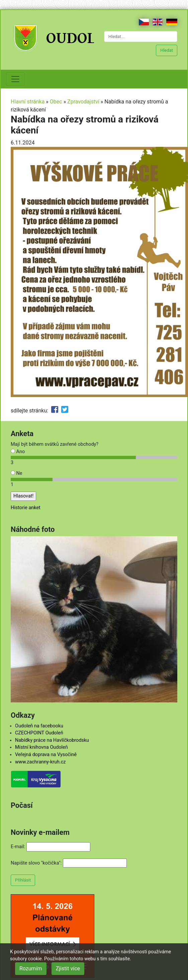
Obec (56, 102)
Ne (16, 473)
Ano (18, 452)
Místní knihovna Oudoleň (41, 747)
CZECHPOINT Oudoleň (39, 733)
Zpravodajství (83, 102)
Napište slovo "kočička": (36, 863)
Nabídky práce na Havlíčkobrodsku (52, 740)
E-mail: (18, 847)
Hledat (167, 50)
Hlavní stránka (28, 102)
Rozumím (31, 968)
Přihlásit (23, 880)
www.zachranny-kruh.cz (40, 762)
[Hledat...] (141, 37)
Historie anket (26, 508)
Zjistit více (68, 968)
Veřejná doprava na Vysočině (46, 755)
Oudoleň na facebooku (39, 726)
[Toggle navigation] (15, 79)
